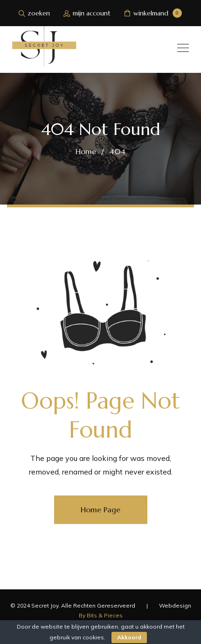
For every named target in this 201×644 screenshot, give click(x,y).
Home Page (100, 510)
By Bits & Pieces (101, 615)
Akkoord (129, 637)
